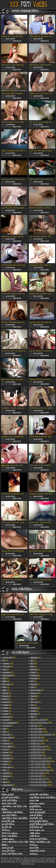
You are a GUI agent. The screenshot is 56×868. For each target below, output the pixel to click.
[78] (39, 720)
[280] (41, 758)
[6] (8, 758)
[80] (37, 752)
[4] (8, 666)
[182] (40, 773)
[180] (41, 782)
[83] (37, 737)
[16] (7, 752)
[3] (8, 672)
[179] (41, 723)
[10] (8, 663)
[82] (38, 755)
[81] (39, 746)
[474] (39, 732)
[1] (6, 687)
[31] (9, 657)
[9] (7, 696)
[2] (6, 669)
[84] (38, 729)
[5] (9, 675)
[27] (5, 660)
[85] (43, 734)
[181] (36, 726)
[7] (7, 711)
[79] (39, 779)
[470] (41, 785)
